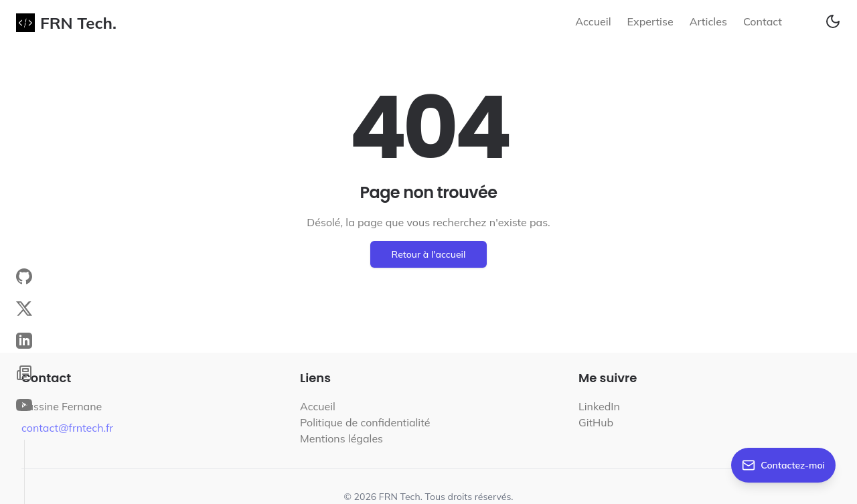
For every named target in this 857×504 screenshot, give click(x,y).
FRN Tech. (66, 23)
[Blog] (24, 373)
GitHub (596, 422)
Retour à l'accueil (429, 254)
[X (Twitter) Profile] (24, 309)
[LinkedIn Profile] (24, 341)
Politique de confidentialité (365, 422)
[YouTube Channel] (24, 405)
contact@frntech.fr (67, 428)
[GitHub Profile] (24, 276)
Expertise (650, 21)
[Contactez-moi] (783, 465)
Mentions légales (341, 438)
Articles (708, 21)
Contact (763, 21)
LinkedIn (599, 406)
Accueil (593, 21)
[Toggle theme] (833, 21)
